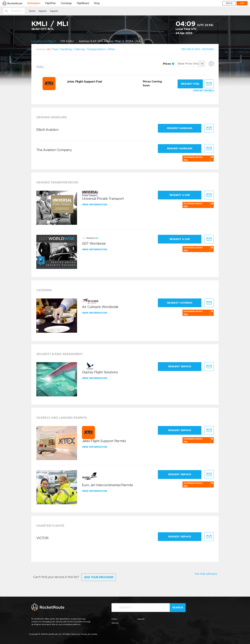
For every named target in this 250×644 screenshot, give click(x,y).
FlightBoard (83, 3)
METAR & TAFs (191, 49)
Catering (79, 49)
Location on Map (43, 41)
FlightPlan (50, 3)
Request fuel (190, 84)
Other (111, 49)
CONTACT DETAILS (203, 90)
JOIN (242, 3)
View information (95, 205)
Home (32, 11)
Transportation (96, 49)
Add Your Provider (99, 577)
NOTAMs (208, 49)
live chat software (206, 574)
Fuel (55, 49)
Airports (42, 11)
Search (178, 607)
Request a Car (180, 195)
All (49, 49)
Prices (169, 64)
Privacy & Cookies (89, 634)
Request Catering (180, 303)
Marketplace (34, 3)
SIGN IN (229, 3)
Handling (66, 49)
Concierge (66, 3)
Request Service (180, 366)
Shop (97, 3)
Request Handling (180, 128)
